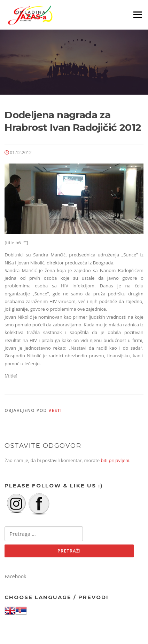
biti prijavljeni (115, 460)
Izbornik (137, 15)
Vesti (56, 410)
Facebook (15, 576)
